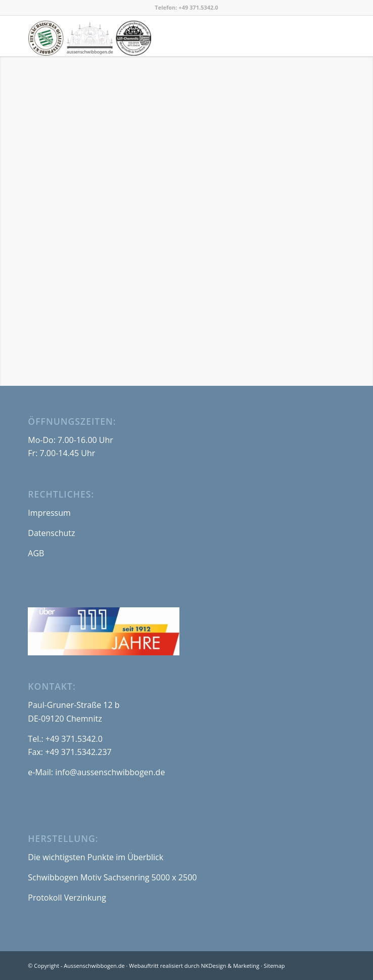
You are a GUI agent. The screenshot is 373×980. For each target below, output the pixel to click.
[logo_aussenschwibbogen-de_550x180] (155, 36)
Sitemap (274, 966)
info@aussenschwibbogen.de (110, 772)
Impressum (49, 513)
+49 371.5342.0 (198, 7)
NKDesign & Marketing (230, 966)
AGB (36, 553)
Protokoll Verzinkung (67, 898)
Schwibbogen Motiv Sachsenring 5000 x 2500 (112, 877)
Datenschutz (51, 533)
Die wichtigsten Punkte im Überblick (96, 857)
